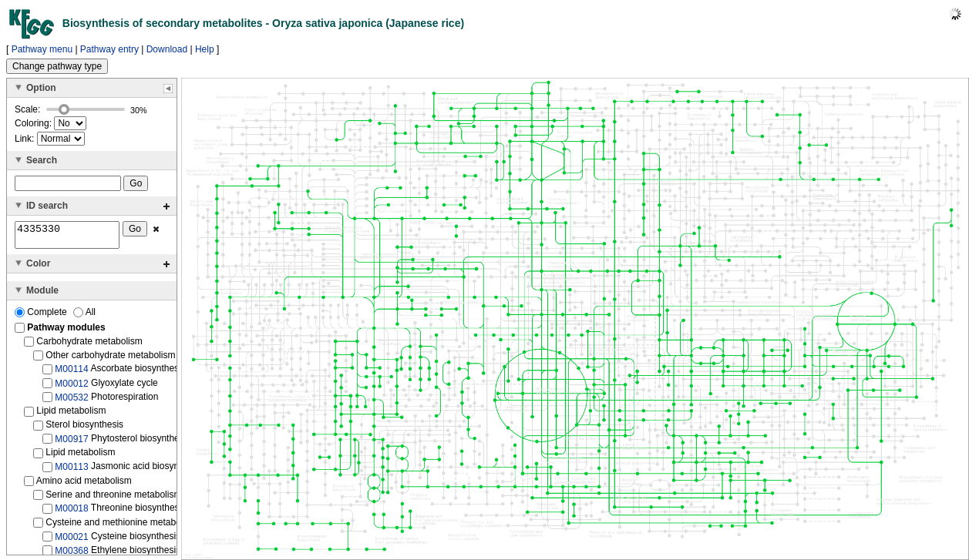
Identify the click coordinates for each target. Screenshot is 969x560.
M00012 (71, 387)
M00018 (71, 513)
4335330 (67, 237)
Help (205, 49)
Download (167, 49)
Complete (42, 317)
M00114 (71, 374)
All (84, 317)
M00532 (71, 402)
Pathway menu (42, 49)
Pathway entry (109, 49)
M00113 (71, 471)
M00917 (71, 444)
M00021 (71, 541)
